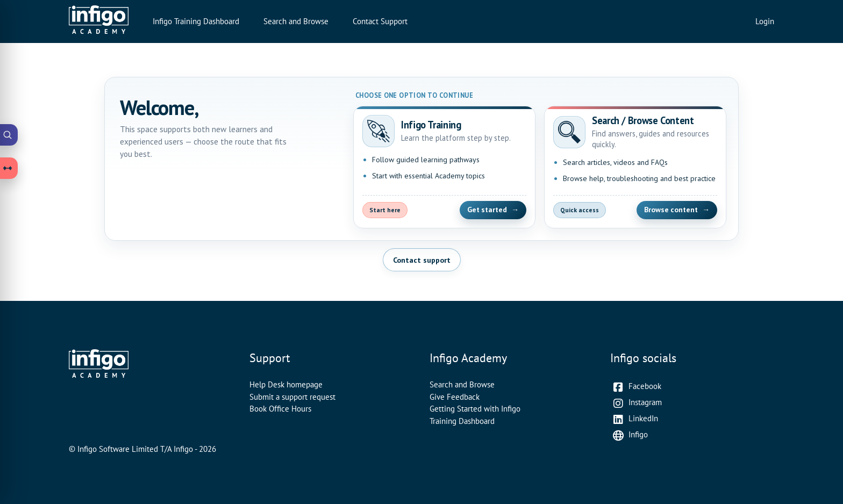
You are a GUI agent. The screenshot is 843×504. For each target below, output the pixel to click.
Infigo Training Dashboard (196, 21)
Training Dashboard (462, 421)
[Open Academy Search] (9, 135)
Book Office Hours (280, 409)
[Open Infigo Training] (444, 167)
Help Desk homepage (286, 384)
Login (765, 21)
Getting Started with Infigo (475, 409)
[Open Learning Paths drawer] (9, 168)
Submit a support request (292, 397)
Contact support (422, 260)
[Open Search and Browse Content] (635, 167)
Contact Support (380, 21)
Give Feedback (455, 397)
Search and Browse (296, 21)
